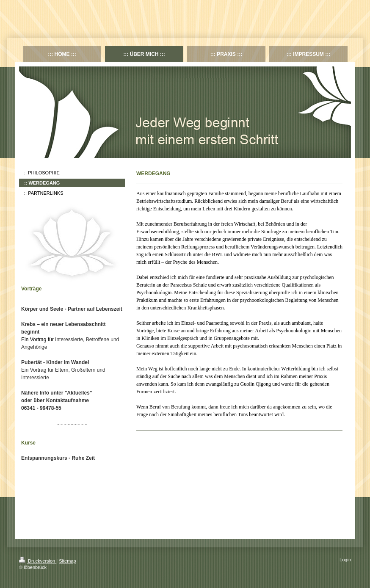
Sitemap (67, 561)
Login (345, 560)
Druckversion (38, 561)
